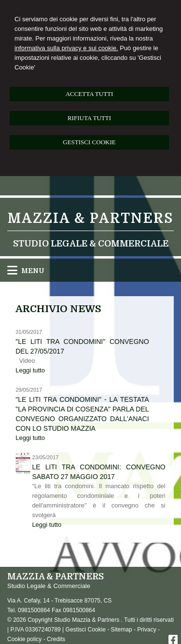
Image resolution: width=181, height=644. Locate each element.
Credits (56, 639)
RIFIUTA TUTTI (89, 118)
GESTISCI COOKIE (89, 142)
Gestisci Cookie (86, 630)
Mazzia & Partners (90, 219)
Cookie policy (24, 639)
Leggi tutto (30, 370)
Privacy (146, 630)
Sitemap (122, 630)
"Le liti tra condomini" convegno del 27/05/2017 (82, 346)
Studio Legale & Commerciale (91, 244)
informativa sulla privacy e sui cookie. (66, 48)
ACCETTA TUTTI (90, 94)
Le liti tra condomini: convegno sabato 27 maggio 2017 (98, 472)
